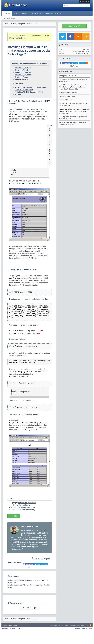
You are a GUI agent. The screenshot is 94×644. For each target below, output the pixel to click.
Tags (16, 14)
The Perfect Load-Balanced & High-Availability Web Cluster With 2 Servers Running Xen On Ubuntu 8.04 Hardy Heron (74, 111)
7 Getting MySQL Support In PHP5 (29, 92)
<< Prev (14, 516)
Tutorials (7, 14)
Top (87, 625)
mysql (85, 51)
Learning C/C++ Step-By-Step (68, 76)
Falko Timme (86, 49)
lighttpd (80, 51)
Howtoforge (11, 628)
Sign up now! (74, 26)
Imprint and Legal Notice (77, 625)
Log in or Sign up (84, 1)
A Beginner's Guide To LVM (67, 96)
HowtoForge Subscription (54, 14)
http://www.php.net (23, 505)
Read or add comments (83, 53)
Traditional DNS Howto (66, 100)
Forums (24, 14)
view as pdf (38, 559)
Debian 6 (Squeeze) (23, 75)
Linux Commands (36, 14)
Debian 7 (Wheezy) (23, 72)
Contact (61, 625)
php (89, 51)
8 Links (18, 94)
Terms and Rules (79, 628)
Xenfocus (15, 625)
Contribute (54, 625)
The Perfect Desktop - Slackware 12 (69, 93)
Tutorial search (10, 18)
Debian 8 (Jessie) (22, 70)
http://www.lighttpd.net (27, 503)
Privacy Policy (88, 628)
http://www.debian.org (26, 510)
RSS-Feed (91, 625)
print (48, 559)
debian (76, 51)
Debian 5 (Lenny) (22, 77)
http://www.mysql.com (27, 507)
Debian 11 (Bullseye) (18, 38)
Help (67, 625)
